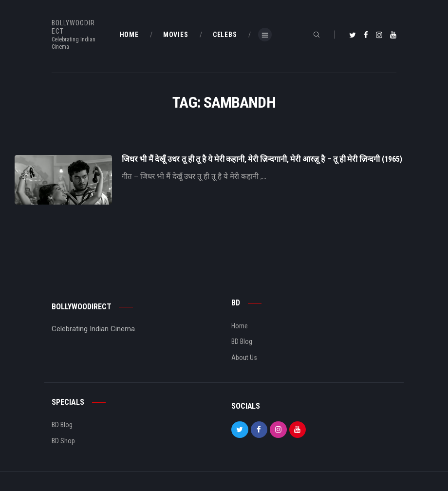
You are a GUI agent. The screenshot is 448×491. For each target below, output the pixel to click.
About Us (244, 358)
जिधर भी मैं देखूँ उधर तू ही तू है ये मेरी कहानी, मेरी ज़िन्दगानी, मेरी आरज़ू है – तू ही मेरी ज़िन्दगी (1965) (262, 159)
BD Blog (242, 341)
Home (240, 326)
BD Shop (63, 441)
